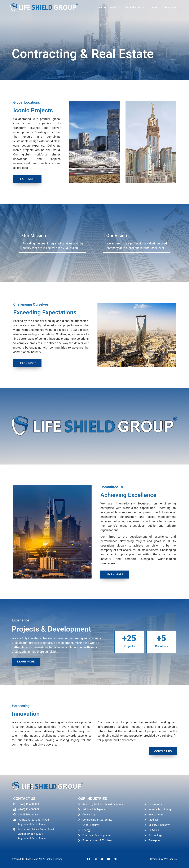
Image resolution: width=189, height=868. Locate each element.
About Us (116, 7)
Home (102, 7)
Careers (154, 7)
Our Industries (135, 7)
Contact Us (170, 7)
